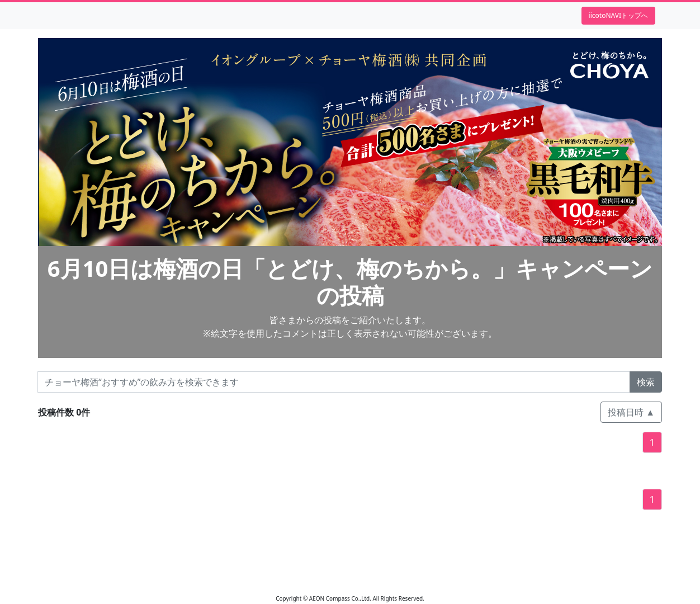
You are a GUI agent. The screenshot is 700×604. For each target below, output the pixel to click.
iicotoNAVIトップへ (618, 15)
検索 (646, 382)
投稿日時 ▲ (631, 412)
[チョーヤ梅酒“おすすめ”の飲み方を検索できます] (334, 382)
